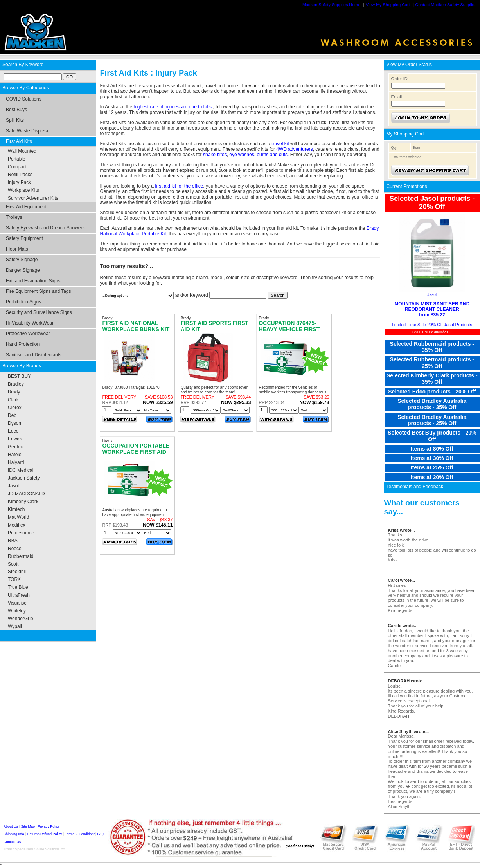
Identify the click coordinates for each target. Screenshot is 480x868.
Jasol (13, 486)
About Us (11, 826)
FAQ (101, 834)
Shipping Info (14, 834)
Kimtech (16, 509)
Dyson (14, 423)
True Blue (18, 587)
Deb (12, 415)
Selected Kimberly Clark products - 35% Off (432, 379)
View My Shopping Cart (388, 5)
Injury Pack (19, 182)
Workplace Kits (23, 190)
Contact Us (12, 842)
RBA (13, 541)
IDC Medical (21, 470)
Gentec (15, 447)
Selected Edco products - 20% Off (432, 392)
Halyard (16, 462)
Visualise (17, 603)
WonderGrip (20, 619)
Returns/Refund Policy (45, 834)
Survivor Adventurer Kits (33, 198)
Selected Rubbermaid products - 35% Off (432, 347)
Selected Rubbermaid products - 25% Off (432, 363)
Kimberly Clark (23, 502)
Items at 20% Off (432, 477)
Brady (14, 392)
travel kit (280, 144)
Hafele (15, 455)
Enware (16, 439)
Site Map (28, 826)
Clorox (15, 408)
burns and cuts (272, 155)
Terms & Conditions (80, 834)
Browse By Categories (26, 88)
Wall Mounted (22, 151)
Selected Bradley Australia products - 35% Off (432, 404)
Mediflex (17, 525)
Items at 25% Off (432, 467)
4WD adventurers (294, 149)
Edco (13, 431)
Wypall (15, 626)
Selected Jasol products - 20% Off (432, 203)
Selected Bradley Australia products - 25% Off (432, 420)
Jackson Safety (24, 478)
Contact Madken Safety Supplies (446, 5)
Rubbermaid (21, 556)
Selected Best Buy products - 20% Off (432, 436)
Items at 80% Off (432, 449)
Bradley (16, 384)
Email (397, 97)
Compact (17, 167)
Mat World (18, 517)
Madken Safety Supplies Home (331, 5)
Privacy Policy (49, 826)
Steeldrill (17, 572)
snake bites (215, 155)
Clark (13, 400)
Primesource (21, 533)
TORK (14, 579)
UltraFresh (19, 595)
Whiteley (17, 611)
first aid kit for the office (179, 186)
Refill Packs (20, 175)
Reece (15, 549)
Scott (13, 564)
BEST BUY (19, 376)
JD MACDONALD (26, 494)
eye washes (242, 155)
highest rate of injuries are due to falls (173, 107)
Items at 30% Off (432, 458)
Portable (17, 159)
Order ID (399, 79)
